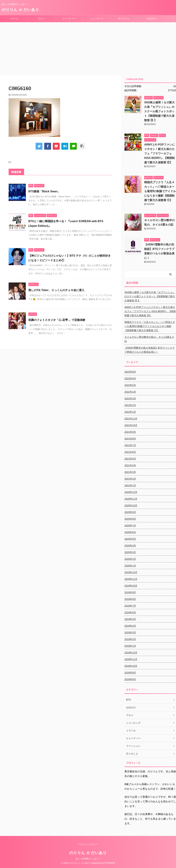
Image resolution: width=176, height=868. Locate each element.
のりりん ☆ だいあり (20, 10)
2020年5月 (130, 539)
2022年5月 (130, 385)
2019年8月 (130, 599)
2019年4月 (130, 626)
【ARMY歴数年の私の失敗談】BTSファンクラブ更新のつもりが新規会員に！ (150, 350)
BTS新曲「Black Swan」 (44, 191)
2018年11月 (131, 659)
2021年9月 (130, 432)
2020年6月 (130, 532)
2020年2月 (130, 559)
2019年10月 (131, 586)
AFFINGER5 (109, 863)
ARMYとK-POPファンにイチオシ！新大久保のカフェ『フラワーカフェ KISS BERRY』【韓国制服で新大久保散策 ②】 (159, 153)
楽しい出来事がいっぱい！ (88, 859)
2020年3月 (130, 552)
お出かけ (151, 19)
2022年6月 (130, 378)
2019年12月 (131, 572)
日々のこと (124, 19)
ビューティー (69, 19)
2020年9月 (130, 512)
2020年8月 (130, 519)
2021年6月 (130, 452)
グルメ (41, 19)
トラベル (14, 19)
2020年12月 (131, 492)
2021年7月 (130, 445)
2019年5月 (130, 619)
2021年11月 (131, 419)
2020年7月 (130, 526)
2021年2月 (130, 479)
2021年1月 (130, 485)
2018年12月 (131, 653)
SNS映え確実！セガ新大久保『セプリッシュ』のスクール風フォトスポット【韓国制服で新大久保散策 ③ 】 (159, 111)
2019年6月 (130, 612)
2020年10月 (131, 505)
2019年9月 (130, 592)
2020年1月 (130, 566)
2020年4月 (130, 546)
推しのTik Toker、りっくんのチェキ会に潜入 (56, 290)
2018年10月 (131, 666)
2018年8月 (130, 679)
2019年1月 (130, 646)
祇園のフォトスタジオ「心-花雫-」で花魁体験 (57, 320)
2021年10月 (131, 425)
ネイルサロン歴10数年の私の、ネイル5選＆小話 (149, 339)
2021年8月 (130, 439)
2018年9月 (130, 673)
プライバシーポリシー (88, 845)
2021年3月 (130, 472)
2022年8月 (130, 372)
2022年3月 (130, 399)
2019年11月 (131, 579)
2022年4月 (130, 392)
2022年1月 (130, 412)
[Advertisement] (88, 48)
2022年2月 (130, 405)
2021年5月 (130, 459)
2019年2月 (130, 639)
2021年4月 (130, 465)
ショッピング (96, 19)
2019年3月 (130, 632)
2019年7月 (130, 606)
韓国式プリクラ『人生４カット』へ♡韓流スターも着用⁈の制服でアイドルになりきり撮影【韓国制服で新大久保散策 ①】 (160, 191)
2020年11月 (131, 499)
